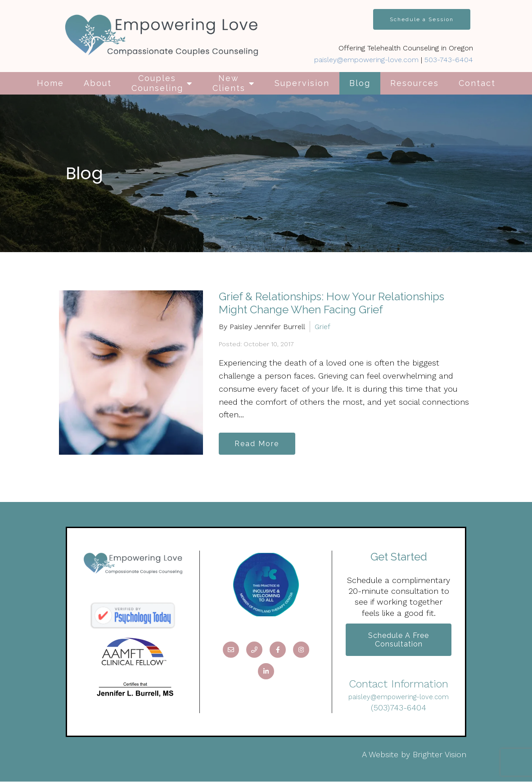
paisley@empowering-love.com (366, 60)
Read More (258, 444)
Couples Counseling (157, 83)
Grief (322, 327)
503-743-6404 (449, 60)
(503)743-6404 (399, 708)
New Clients (229, 83)
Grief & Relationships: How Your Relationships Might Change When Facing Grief (331, 303)
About (98, 83)
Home (50, 83)
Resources (415, 83)
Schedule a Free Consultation (399, 640)
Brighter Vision (440, 755)
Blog (360, 83)
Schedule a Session (422, 19)
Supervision (302, 83)
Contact (477, 83)
